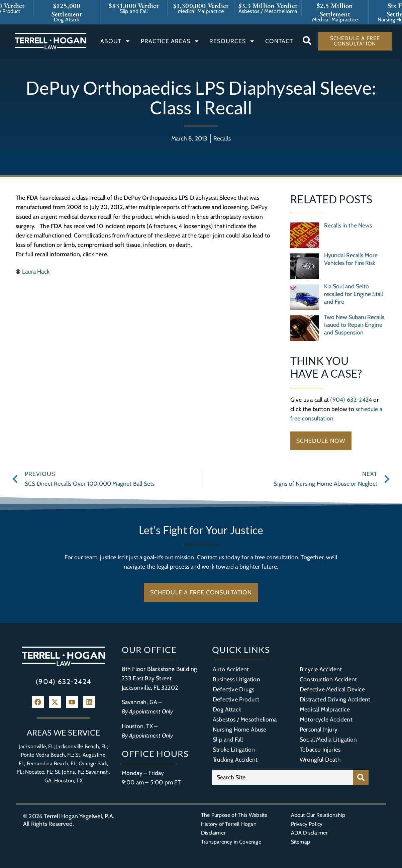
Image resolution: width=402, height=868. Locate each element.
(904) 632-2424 (351, 400)
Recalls (222, 138)
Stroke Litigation (234, 749)
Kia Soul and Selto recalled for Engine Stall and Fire (354, 294)
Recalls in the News (348, 225)
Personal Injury (319, 729)
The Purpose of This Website (234, 815)
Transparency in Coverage (231, 842)
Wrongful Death (320, 759)
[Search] (361, 777)
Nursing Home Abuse (240, 729)
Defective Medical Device (332, 689)
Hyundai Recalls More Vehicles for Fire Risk (351, 259)
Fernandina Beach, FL (52, 763)
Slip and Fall (228, 739)
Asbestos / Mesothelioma (245, 719)
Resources (232, 41)
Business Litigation (236, 679)
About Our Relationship (318, 815)
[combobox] (283, 777)
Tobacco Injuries (320, 749)
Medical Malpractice (325, 709)
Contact (279, 41)
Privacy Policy (307, 824)
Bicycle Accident (321, 669)
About (116, 41)
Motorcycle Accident (326, 719)
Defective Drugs (233, 689)
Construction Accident (328, 679)
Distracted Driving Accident (335, 699)
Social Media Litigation (328, 739)
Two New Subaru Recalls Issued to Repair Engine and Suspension (354, 325)
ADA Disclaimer (309, 833)
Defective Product (236, 699)
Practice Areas (170, 41)
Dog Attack (227, 709)
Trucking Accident (235, 759)
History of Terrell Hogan (229, 824)
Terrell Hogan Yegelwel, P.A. (79, 816)
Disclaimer (213, 833)
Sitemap (300, 842)
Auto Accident (231, 669)
